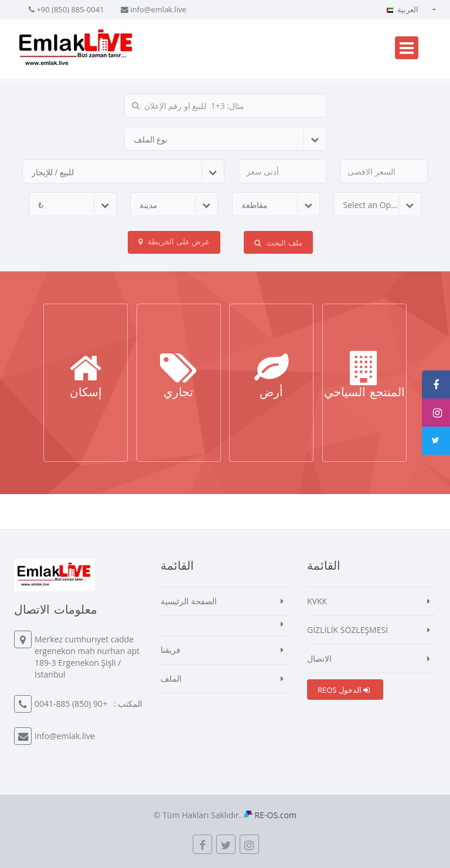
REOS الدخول (344, 690)
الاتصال (319, 658)
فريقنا (171, 650)
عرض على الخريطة (174, 241)
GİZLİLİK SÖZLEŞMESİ (347, 630)
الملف (171, 678)
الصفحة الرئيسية (189, 601)
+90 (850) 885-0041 (70, 9)
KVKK (317, 601)
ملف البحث (278, 243)
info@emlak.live (158, 9)
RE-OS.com (276, 815)
